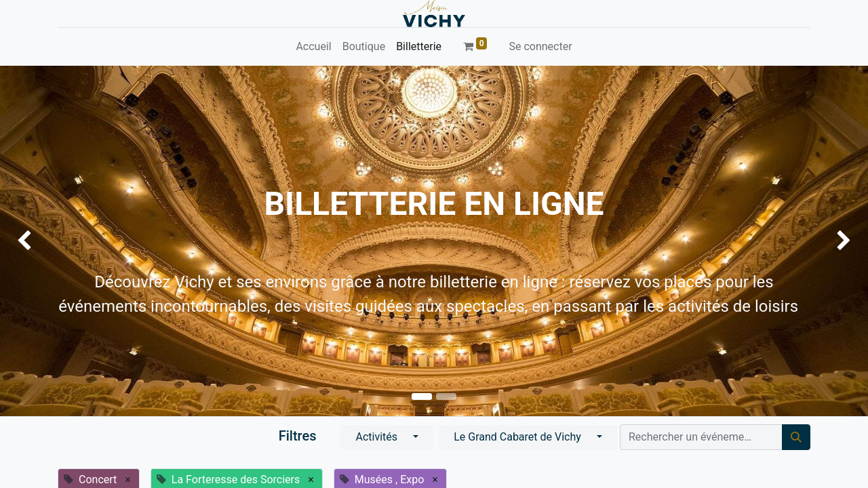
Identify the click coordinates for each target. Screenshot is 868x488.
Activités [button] (378, 437)
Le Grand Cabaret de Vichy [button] (519, 437)
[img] (35, 241)
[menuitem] (313, 47)
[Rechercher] (796, 437)
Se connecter (540, 46)
